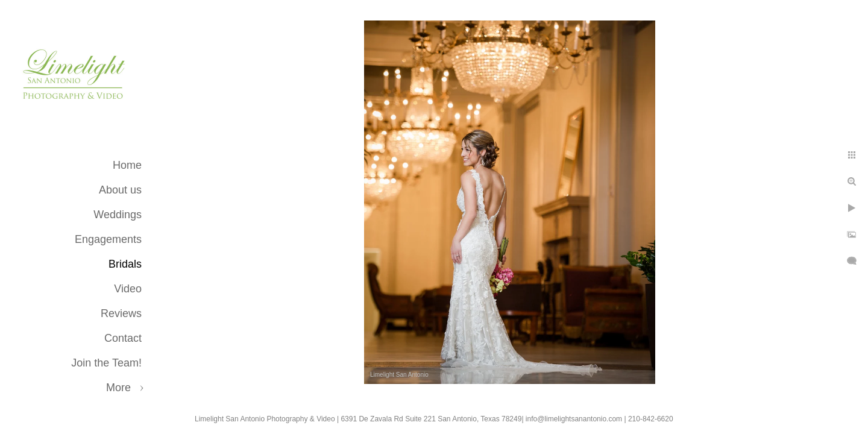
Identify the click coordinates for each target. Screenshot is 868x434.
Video (128, 289)
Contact (123, 338)
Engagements (108, 239)
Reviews (121, 313)
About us (120, 190)
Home (127, 165)
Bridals (125, 264)
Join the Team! (106, 363)
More (118, 388)
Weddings (118, 215)
